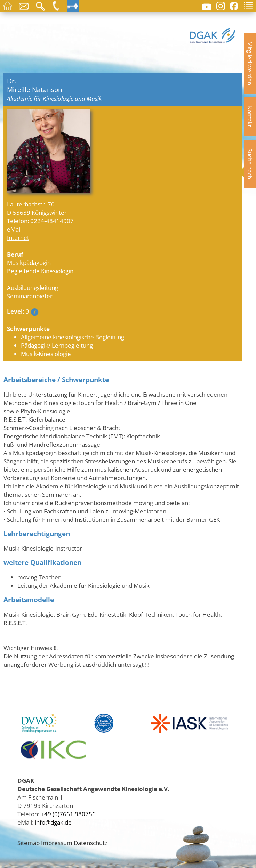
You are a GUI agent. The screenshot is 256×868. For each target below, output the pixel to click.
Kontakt (250, 116)
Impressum (57, 843)
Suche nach (250, 164)
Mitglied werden (250, 63)
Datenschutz (91, 843)
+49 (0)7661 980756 (68, 814)
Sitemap (29, 843)
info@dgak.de (53, 822)
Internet (18, 237)
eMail (14, 229)
